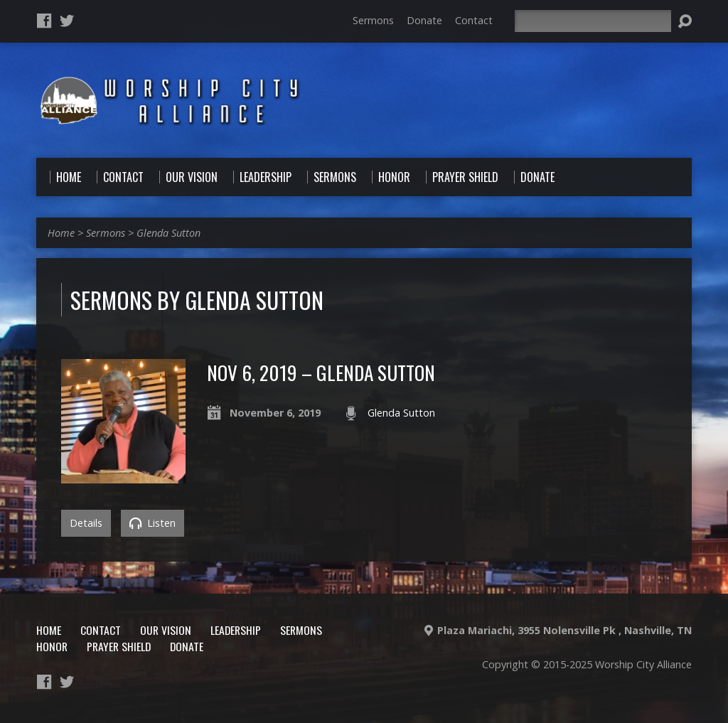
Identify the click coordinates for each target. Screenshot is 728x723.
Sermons (373, 20)
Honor (52, 646)
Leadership (236, 630)
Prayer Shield (119, 646)
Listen (152, 523)
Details (86, 523)
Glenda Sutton (168, 233)
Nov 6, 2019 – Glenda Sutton (321, 372)
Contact (474, 20)
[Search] (593, 21)
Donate (424, 20)
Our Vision (166, 630)
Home (61, 233)
